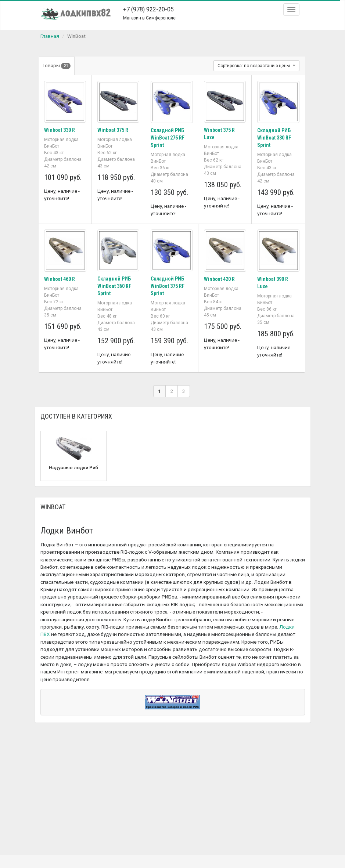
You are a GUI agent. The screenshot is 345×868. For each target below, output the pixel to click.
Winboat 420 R (219, 278)
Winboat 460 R (60, 278)
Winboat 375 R (113, 130)
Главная (50, 36)
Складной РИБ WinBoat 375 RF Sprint (168, 285)
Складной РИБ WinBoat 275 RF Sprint (168, 138)
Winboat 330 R (60, 130)
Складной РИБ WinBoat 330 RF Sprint (274, 138)
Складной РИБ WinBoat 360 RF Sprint (114, 285)
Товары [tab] (57, 66)
